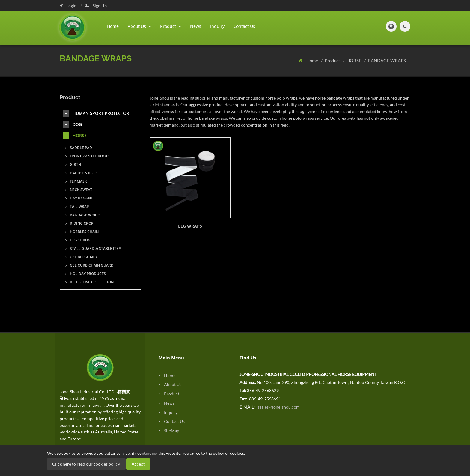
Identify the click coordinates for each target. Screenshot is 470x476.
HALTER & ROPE (81, 173)
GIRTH (73, 165)
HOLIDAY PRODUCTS (86, 274)
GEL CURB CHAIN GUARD (89, 265)
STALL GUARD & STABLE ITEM (94, 248)
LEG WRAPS (190, 226)
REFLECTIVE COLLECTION (89, 282)
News (196, 26)
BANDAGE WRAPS (387, 61)
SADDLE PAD (79, 148)
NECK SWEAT (79, 190)
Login (68, 6)
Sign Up (96, 6)
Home (113, 26)
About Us (170, 384)
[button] (391, 26)
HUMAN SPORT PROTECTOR (96, 113)
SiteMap (169, 431)
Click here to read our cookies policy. (86, 464)
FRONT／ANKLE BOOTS (88, 156)
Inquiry (217, 26)
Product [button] (171, 26)
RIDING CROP (79, 223)
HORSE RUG (78, 240)
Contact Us (244, 26)
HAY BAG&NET (80, 198)
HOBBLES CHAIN (82, 232)
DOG (72, 124)
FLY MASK (76, 181)
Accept (138, 464)
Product (333, 61)
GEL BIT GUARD (81, 257)
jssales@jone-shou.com (278, 407)
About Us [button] (139, 26)
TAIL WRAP (77, 207)
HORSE (354, 61)
